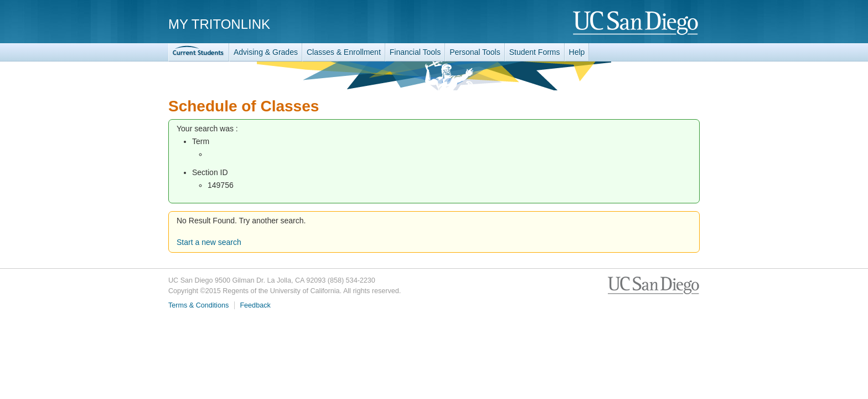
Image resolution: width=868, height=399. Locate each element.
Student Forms (535, 52)
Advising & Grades (266, 52)
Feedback (255, 305)
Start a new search (209, 242)
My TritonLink (219, 24)
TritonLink (199, 52)
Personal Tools (475, 52)
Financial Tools (415, 52)
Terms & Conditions (198, 305)
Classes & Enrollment (344, 52)
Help (577, 52)
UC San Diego (636, 24)
